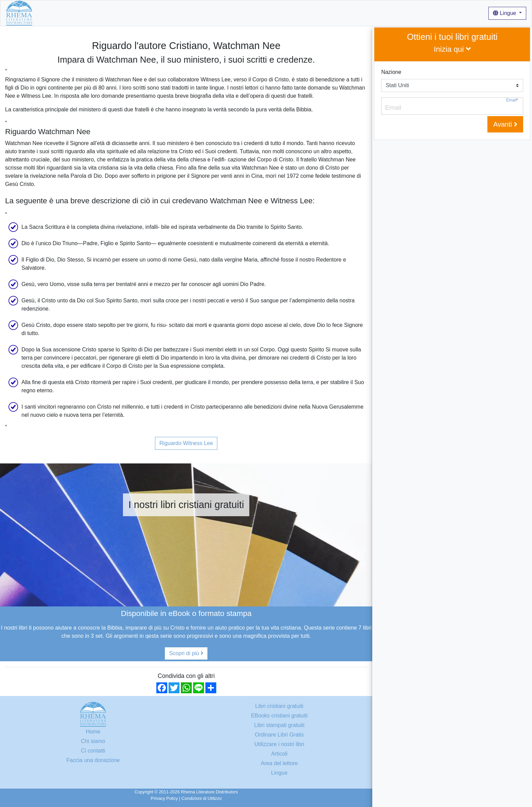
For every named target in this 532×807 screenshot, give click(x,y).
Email (512, 100)
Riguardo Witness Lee (186, 443)
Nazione (391, 72)
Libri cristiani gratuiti (82, 13)
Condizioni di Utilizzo (202, 798)
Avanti (505, 124)
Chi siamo (124, 13)
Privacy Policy (165, 798)
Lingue (505, 13)
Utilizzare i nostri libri (166, 13)
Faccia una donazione (93, 760)
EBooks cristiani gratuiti (279, 716)
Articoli (205, 13)
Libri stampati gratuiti (279, 725)
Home (45, 13)
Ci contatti (93, 751)
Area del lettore (279, 763)
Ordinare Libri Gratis (279, 735)
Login (225, 13)
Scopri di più (186, 653)
